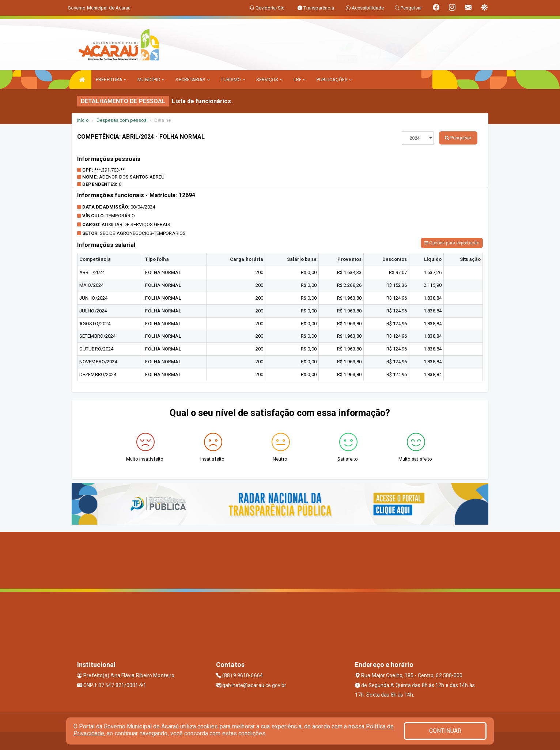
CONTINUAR (445, 731)
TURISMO (233, 80)
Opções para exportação (452, 243)
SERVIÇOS (269, 80)
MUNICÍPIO (151, 80)
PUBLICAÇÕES (334, 80)
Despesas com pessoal (122, 120)
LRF (300, 80)
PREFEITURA (111, 80)
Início (83, 120)
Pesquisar (458, 138)
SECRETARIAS (192, 80)
